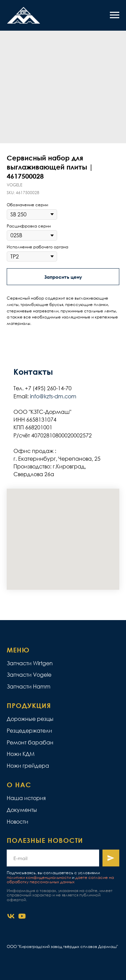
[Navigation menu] (115, 15)
